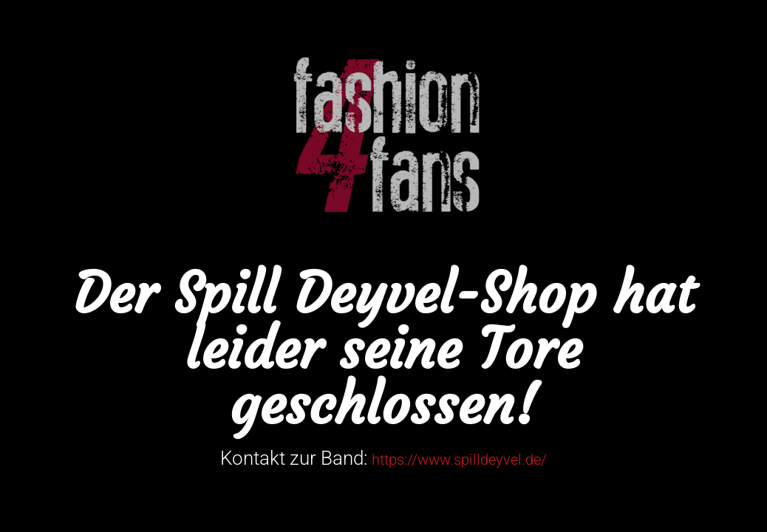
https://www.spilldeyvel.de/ (459, 460)
